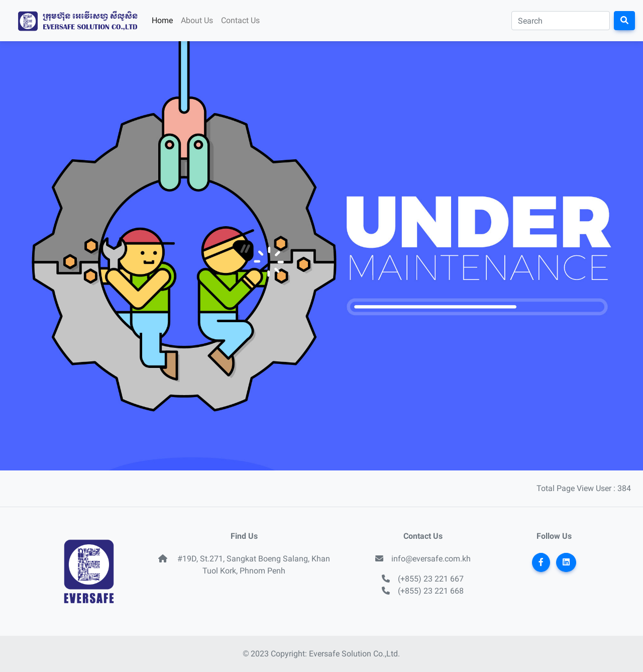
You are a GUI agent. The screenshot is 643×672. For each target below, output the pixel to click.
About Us (197, 20)
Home (162, 20)
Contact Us (240, 20)
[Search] (561, 21)
